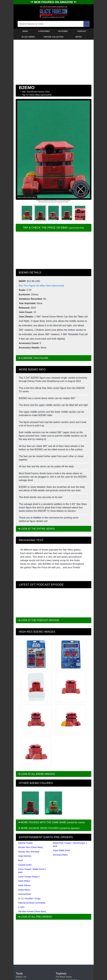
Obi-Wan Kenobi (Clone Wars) (32, 911)
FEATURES (63, 31)
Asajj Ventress (25, 856)
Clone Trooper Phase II (29, 877)
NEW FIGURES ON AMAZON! (54, 2)
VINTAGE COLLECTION (54, 37)
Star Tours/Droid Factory (33, 92)
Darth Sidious (24, 885)
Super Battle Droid (61, 850)
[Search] (87, 24)
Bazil (20, 860)
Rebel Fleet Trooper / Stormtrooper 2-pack (70, 845)
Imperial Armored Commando (32, 903)
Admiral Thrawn (26, 843)
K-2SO (21, 907)
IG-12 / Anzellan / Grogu (29, 899)
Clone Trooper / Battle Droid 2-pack (32, 871)
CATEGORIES (44, 31)
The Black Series (64, 977)
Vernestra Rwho (60, 855)
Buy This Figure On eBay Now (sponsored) (41, 286)
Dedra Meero (24, 890)
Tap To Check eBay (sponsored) (37, 95)
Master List (21, 977)
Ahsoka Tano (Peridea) (29, 852)
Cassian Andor (25, 865)
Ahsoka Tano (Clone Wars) (31, 847)
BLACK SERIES (28, 37)
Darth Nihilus (24, 881)
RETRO (79, 37)
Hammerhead (25, 894)
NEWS (25, 31)
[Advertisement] (54, 62)
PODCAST (82, 31)
